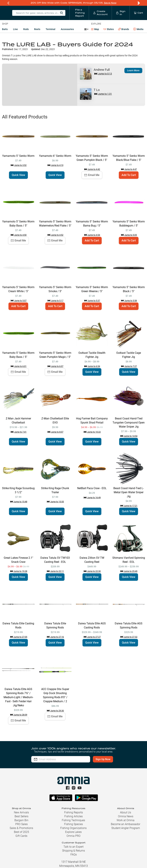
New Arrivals (21, 812)
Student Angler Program (126, 828)
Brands (123, 29)
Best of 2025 (21, 832)
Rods (26, 29)
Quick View (18, 175)
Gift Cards (21, 836)
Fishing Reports (73, 812)
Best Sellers (21, 816)
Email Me (92, 175)
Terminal (50, 29)
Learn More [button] (133, 70)
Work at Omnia (126, 820)
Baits (5, 29)
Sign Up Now (103, 759)
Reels (37, 29)
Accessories (67, 29)
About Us (126, 812)
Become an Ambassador (126, 824)
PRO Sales (21, 824)
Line (15, 29)
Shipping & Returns (73, 851)
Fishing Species (73, 824)
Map (95, 29)
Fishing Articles (73, 816)
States (109, 29)
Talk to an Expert (73, 847)
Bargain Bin (21, 820)
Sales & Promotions (21, 828)
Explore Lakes (73, 832)
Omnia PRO (73, 836)
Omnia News (126, 816)
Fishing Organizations (73, 828)
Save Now (110, 3)
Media (138, 29)
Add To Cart (129, 175)
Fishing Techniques (73, 820)
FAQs (74, 855)
